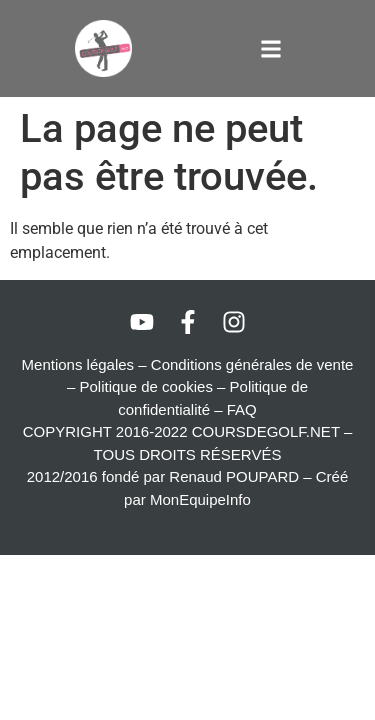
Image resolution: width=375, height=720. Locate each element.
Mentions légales (78, 364)
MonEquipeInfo (200, 499)
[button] (271, 48)
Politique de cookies (146, 386)
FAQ (242, 409)
